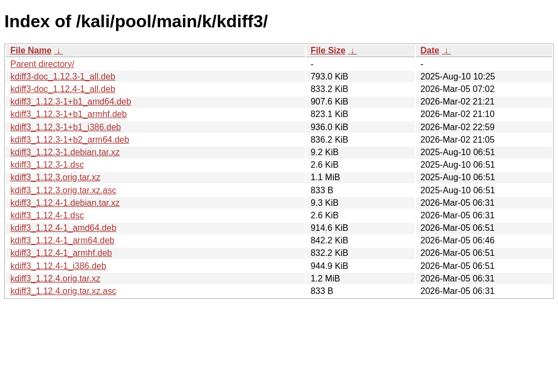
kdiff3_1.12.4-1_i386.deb (58, 266)
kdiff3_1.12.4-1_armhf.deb (61, 253)
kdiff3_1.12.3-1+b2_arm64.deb (70, 140)
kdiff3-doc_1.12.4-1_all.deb (63, 89)
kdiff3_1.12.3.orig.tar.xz (55, 177)
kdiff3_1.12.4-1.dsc (47, 215)
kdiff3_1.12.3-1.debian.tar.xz (65, 152)
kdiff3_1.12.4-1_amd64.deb (63, 228)
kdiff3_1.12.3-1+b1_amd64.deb (71, 102)
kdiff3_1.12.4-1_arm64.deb (62, 240)
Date (430, 50)
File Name (31, 50)
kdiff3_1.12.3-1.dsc (47, 165)
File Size (328, 50)
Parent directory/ (42, 64)
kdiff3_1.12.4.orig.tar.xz (55, 278)
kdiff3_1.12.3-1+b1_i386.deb (66, 127)
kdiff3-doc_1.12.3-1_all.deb (63, 76)
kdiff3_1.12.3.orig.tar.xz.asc (63, 190)
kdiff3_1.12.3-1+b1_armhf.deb (69, 114)
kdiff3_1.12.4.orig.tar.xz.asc (63, 291)
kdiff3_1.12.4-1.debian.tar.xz (65, 203)
